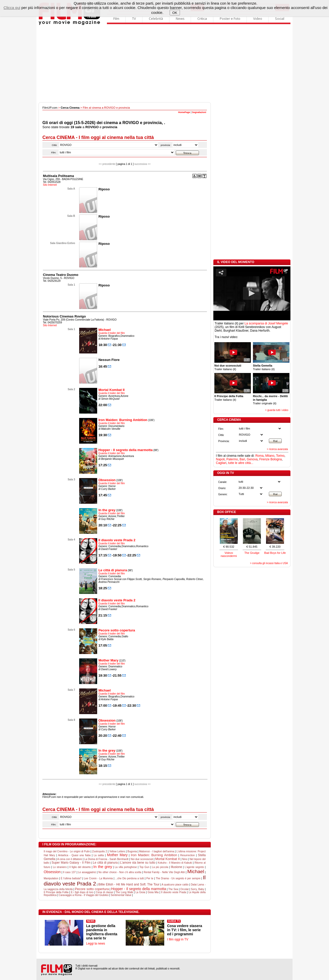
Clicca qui (12, 8)
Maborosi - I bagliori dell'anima (157, 851)
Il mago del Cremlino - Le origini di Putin (67, 851)
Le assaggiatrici (87, 872)
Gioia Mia (153, 892)
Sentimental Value (121, 895)
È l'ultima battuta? (71, 878)
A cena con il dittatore (70, 859)
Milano (270, 456)
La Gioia (140, 892)
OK (175, 13)
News (180, 18)
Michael (105, 330)
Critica (202, 18)
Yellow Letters (117, 851)
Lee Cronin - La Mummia (98, 878)
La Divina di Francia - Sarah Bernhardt (106, 859)
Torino (280, 456)
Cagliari (221, 463)
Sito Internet (50, 185)
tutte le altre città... (241, 463)
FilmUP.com (50, 108)
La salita (99, 855)
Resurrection (188, 855)
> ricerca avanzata (277, 449)
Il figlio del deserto (80, 867)
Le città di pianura (113, 570)
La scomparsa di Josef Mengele (266, 323)
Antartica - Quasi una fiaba (74, 855)
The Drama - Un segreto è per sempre (178, 878)
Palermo (232, 459)
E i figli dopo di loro (82, 892)
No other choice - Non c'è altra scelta (120, 872)
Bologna (276, 459)
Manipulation (51, 878)
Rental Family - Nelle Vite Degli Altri (164, 872)
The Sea (173, 889)
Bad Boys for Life (275, 553)
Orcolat (185, 889)
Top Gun (144, 867)
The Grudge (252, 553)
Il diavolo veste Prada (174, 892)
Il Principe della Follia (56, 892)
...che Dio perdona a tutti (130, 878)
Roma (259, 456)
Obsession (107, 480)
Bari (242, 459)
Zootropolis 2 (99, 851)
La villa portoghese (126, 867)
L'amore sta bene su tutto (138, 863)
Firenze (264, 459)
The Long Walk (124, 892)
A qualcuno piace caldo (175, 885)
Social (280, 18)
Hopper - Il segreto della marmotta (126, 450)
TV (134, 18)
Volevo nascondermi (229, 554)
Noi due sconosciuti (142, 859)
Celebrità (156, 18)
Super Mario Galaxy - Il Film (71, 863)
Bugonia (132, 851)
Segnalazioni (199, 112)
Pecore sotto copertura (117, 630)
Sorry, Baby (198, 889)
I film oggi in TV (178, 939)
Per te (150, 878)
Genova (252, 459)
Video (258, 18)
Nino (185, 859)
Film (116, 18)
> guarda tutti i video (277, 410)
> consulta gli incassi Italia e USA (269, 563)
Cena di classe (104, 892)
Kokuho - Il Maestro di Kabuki (175, 863)
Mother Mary (108, 660)
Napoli (220, 459)
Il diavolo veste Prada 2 (117, 540)
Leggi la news (95, 944)
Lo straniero (60, 867)
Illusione (176, 867)
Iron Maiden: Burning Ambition (123, 420)
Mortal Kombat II (112, 390)
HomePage (184, 112)
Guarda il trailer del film (112, 333)
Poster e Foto (230, 18)
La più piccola (160, 867)
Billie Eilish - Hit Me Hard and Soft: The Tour (129, 884)
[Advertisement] (164, 64)
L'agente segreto (194, 867)
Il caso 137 (69, 872)
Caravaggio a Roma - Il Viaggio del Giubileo (84, 895)
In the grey (107, 510)
